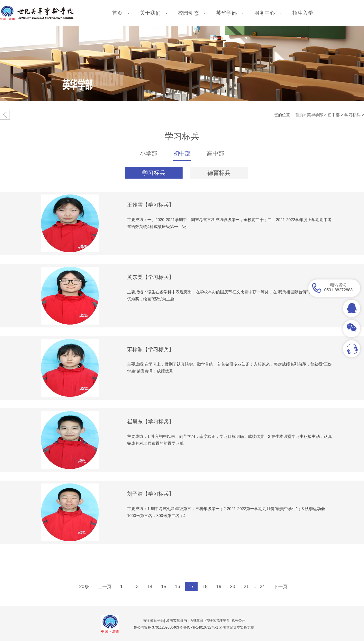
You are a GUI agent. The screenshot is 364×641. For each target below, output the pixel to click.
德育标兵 (219, 173)
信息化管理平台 (218, 620)
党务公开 (238, 620)
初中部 (334, 115)
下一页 (281, 587)
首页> (300, 115)
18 (205, 587)
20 (233, 587)
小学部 (148, 153)
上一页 (105, 587)
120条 (83, 587)
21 (246, 587)
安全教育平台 (154, 620)
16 (177, 587)
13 (136, 587)
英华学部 (315, 115)
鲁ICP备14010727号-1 (201, 627)
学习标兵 (352, 115)
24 (262, 587)
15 (164, 587)
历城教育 (196, 620)
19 (219, 587)
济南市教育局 (177, 620)
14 (150, 587)
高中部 (216, 153)
